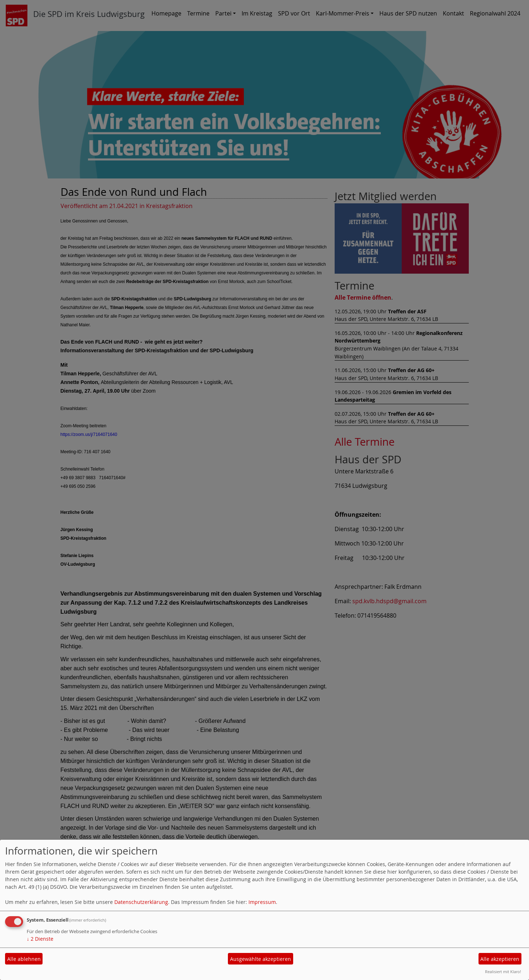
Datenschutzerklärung (141, 902)
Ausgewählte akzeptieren (261, 959)
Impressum (262, 902)
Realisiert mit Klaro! (503, 972)
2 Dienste (40, 939)
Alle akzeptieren (500, 959)
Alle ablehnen (24, 959)
